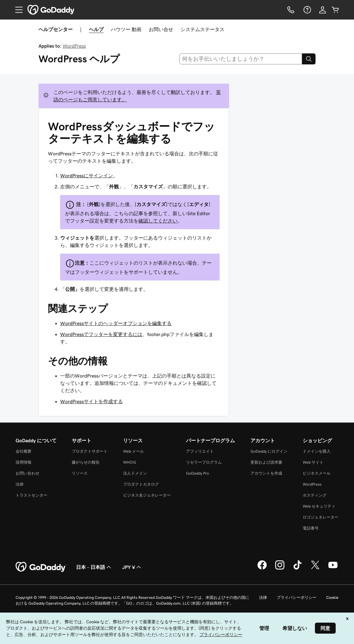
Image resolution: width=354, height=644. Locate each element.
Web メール (133, 451)
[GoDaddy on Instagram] (280, 569)
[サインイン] (323, 10)
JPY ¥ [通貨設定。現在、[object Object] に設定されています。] (132, 567)
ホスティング (315, 495)
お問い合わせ (27, 473)
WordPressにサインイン (87, 175)
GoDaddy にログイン (269, 451)
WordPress (74, 46)
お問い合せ (161, 29)
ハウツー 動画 (126, 29)
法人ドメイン (135, 473)
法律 (20, 484)
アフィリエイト (200, 451)
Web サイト (313, 462)
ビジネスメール (317, 473)
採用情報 (24, 462)
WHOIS (130, 462)
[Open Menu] (16, 10)
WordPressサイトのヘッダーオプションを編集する (116, 323)
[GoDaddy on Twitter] (315, 569)
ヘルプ (96, 29)
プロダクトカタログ (141, 484)
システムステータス (203, 29)
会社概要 (24, 451)
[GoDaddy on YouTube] (333, 569)
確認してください (158, 221)
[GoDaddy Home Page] (41, 567)
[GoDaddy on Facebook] (262, 569)
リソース (80, 473)
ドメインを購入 (317, 451)
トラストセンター (31, 495)
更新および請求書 (266, 462)
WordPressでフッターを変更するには (101, 334)
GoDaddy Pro (197, 473)
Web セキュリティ (319, 506)
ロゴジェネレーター (321, 517)
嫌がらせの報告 (86, 462)
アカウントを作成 (266, 473)
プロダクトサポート (90, 451)
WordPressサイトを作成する (91, 401)
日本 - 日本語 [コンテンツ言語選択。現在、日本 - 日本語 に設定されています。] (94, 567)
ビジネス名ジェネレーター (147, 495)
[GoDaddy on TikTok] (297, 569)
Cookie (332, 597)
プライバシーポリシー (297, 597)
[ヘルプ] (307, 10)
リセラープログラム (204, 462)
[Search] (309, 59)
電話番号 (311, 528)
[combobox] (241, 59)
